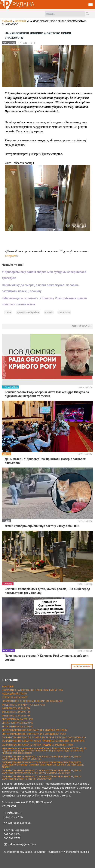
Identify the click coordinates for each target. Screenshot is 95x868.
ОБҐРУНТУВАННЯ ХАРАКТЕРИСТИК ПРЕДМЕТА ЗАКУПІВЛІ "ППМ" (38, 745)
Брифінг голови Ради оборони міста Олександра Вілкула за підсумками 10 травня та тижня (47, 394)
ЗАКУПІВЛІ (8, 687)
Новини (20, 21)
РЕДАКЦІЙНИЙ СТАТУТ (15, 694)
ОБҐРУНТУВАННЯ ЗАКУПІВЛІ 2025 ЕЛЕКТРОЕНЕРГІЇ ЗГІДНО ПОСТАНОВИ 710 (44, 738)
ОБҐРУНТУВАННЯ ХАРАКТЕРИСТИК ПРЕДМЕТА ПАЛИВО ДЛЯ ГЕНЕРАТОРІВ (43, 741)
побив (8, 312)
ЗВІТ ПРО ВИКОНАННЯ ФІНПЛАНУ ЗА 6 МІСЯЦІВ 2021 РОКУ (34, 734)
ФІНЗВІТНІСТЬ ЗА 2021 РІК (16, 716)
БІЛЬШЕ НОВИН (82, 667)
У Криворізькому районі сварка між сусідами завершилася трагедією (44, 275)
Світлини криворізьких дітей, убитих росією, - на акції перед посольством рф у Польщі (47, 591)
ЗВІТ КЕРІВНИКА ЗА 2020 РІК (17, 723)
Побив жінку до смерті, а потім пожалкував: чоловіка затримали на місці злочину (40, 288)
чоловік (49, 312)
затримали (64, 312)
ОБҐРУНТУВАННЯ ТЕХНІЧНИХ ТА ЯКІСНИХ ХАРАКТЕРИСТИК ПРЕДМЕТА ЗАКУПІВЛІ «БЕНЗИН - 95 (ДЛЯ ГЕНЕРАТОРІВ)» (41, 778)
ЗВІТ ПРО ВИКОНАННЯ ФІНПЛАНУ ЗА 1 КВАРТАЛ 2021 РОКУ (35, 730)
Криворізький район (28, 312)
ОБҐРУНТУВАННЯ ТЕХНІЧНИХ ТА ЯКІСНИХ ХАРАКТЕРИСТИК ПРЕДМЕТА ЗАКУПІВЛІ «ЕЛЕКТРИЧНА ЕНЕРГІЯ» (41, 758)
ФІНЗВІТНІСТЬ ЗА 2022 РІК (16, 712)
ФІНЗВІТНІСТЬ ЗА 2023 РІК (16, 708)
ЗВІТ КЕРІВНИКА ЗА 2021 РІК (17, 719)
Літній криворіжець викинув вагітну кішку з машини (42, 526)
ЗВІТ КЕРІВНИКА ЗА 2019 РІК (17, 727)
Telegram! (11, 256)
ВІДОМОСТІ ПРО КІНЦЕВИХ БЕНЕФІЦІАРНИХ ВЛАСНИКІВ (32, 701)
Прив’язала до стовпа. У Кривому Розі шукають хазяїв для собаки (46, 658)
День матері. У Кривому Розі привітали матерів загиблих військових (45, 461)
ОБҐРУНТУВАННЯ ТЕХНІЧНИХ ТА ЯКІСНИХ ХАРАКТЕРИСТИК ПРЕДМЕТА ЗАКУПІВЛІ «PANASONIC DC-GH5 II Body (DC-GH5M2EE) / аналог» (41, 772)
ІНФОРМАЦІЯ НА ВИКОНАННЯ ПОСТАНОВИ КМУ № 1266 (32, 690)
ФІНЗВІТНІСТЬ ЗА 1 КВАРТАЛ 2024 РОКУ (24, 705)
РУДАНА (23, 4)
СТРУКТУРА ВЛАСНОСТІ (15, 698)
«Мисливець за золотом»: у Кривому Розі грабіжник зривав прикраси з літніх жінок (44, 301)
